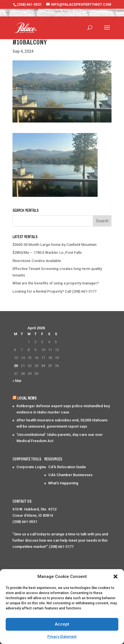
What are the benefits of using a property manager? (56, 283)
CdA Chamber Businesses (70, 475)
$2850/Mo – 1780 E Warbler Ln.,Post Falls (47, 253)
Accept (62, 624)
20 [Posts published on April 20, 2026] (16, 366)
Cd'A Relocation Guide (67, 467)
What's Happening (63, 483)
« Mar (17, 381)
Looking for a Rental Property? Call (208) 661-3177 (54, 291)
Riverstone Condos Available (37, 261)
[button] (115, 577)
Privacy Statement (62, 637)
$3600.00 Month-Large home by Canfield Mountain (54, 245)
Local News (27, 398)
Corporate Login (30, 467)
